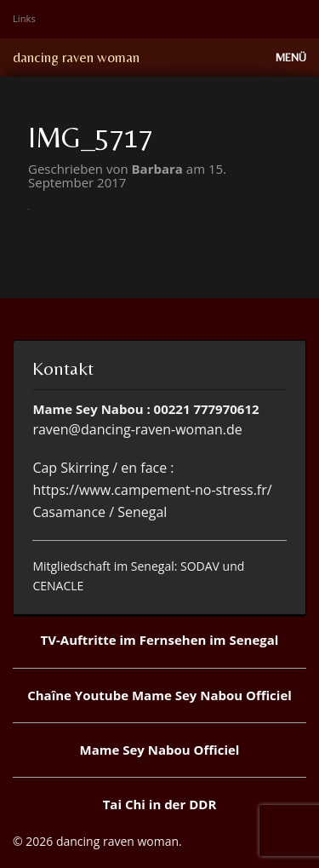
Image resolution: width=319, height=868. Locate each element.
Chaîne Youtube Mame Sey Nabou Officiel (159, 695)
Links (24, 18)
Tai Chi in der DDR (160, 804)
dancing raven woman (76, 57)
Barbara (159, 169)
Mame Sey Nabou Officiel (160, 750)
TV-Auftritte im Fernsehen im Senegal (160, 640)
